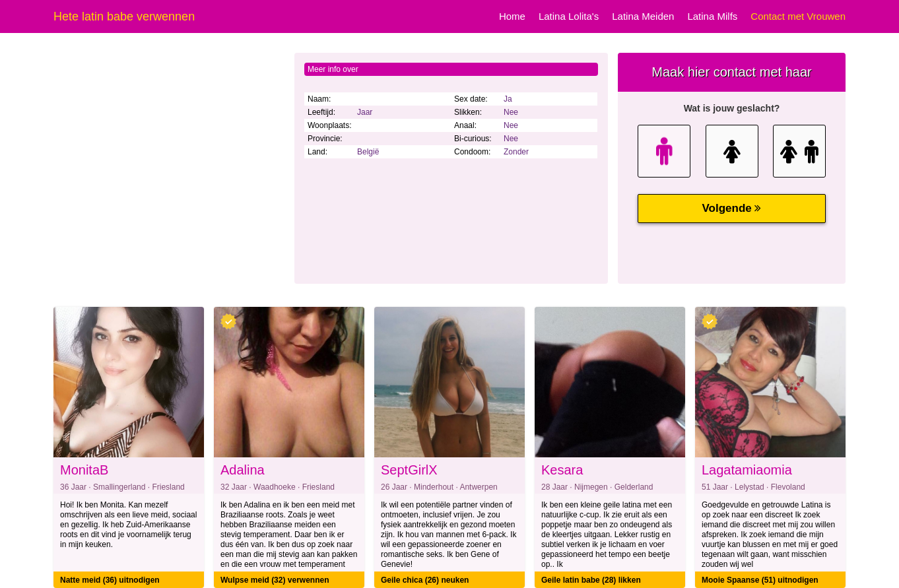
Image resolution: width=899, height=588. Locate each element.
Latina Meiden (643, 16)
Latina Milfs (712, 16)
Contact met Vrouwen (798, 16)
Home (512, 16)
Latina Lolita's (569, 16)
